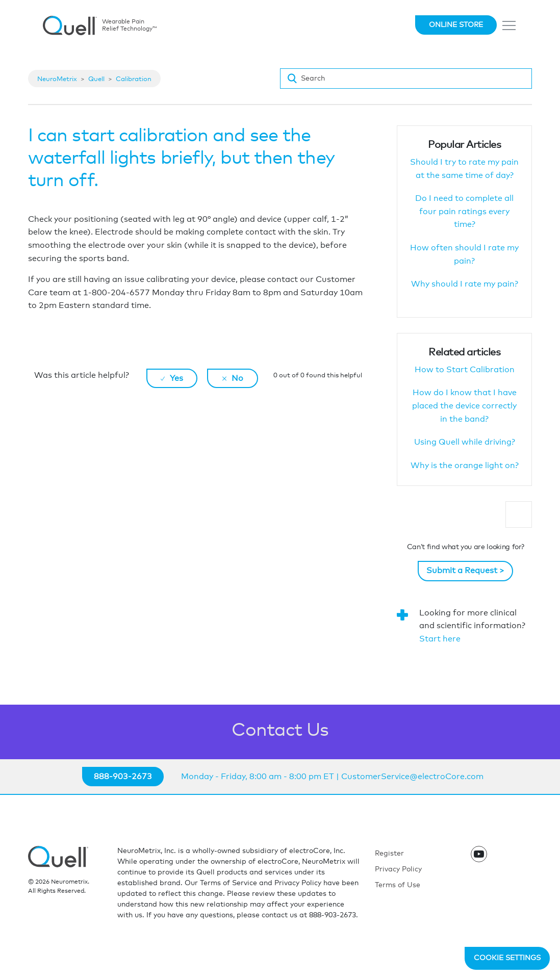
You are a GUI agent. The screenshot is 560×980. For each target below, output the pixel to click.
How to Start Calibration (465, 370)
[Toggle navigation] (510, 25)
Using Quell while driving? (465, 442)
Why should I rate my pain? (465, 284)
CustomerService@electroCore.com (412, 777)
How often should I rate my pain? (464, 254)
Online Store (456, 25)
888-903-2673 (123, 777)
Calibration (134, 79)
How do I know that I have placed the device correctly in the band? (464, 406)
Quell (96, 79)
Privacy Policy (398, 869)
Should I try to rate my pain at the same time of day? (464, 169)
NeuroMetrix (57, 79)
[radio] (172, 378)
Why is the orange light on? (465, 466)
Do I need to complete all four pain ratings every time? (464, 211)
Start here (440, 639)
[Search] (406, 79)
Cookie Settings (507, 958)
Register (389, 854)
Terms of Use (398, 885)
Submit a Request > (465, 571)
